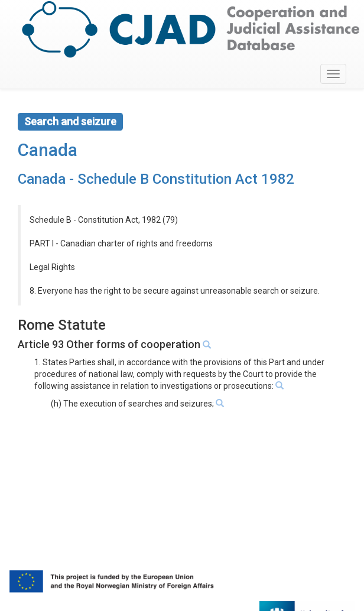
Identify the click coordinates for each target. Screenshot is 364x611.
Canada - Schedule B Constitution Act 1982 (156, 179)
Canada (48, 150)
